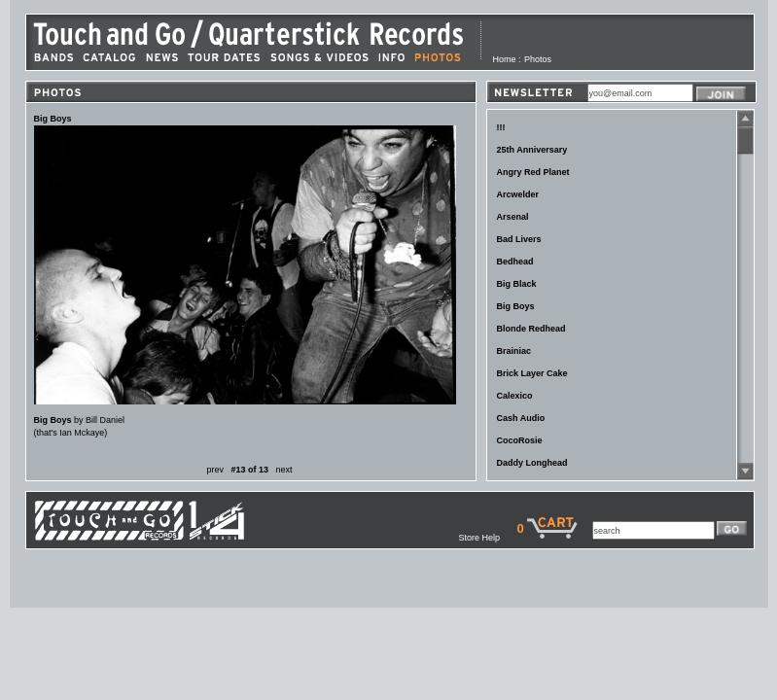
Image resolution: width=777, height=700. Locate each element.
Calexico (515, 396)
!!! (501, 127)
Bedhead (515, 262)
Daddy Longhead (532, 463)
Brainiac (514, 351)
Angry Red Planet (533, 172)
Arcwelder (518, 194)
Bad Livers (519, 239)
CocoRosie (520, 440)
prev (215, 470)
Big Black (517, 284)
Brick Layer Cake (532, 373)
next (284, 470)
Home (505, 59)
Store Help (487, 538)
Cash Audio (521, 418)
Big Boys (516, 306)
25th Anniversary (532, 150)
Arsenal (513, 217)
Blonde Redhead (531, 329)
